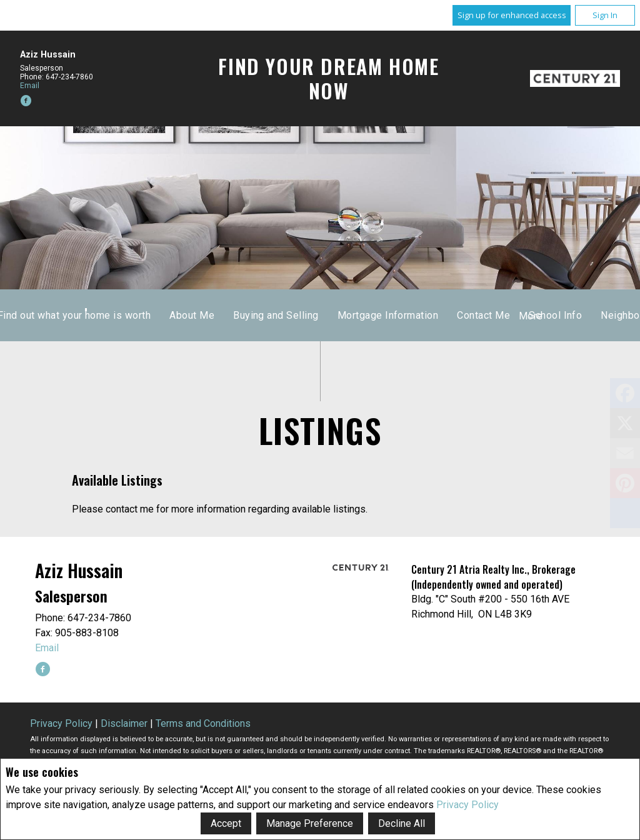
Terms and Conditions (203, 723)
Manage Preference (310, 823)
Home (251, 315)
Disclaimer (124, 723)
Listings (303, 315)
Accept (226, 823)
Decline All (402, 823)
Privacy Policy (467, 805)
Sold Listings (372, 315)
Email (30, 86)
